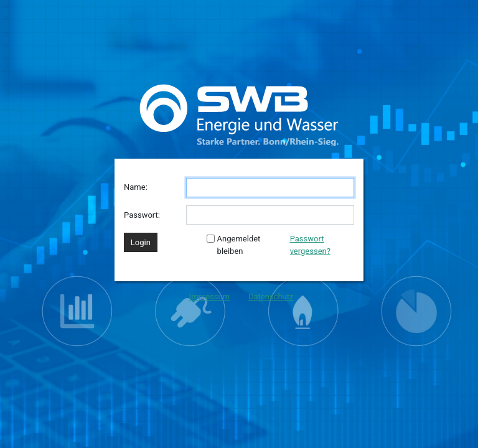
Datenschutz (271, 296)
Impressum (209, 296)
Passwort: (142, 215)
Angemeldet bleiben (233, 245)
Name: (136, 187)
